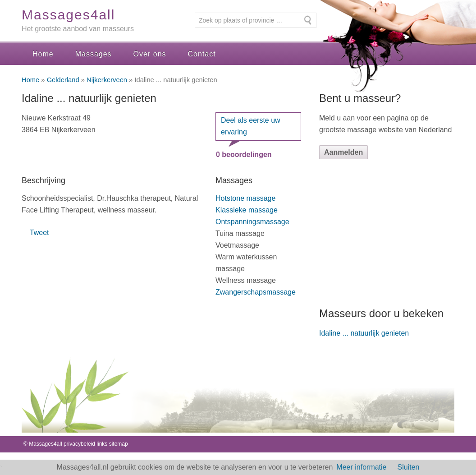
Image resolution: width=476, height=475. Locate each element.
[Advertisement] (387, 233)
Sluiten (409, 467)
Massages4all (68, 15)
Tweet (39, 233)
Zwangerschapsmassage (256, 292)
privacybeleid (79, 444)
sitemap (119, 444)
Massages (94, 54)
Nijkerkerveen (107, 80)
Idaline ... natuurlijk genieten (364, 333)
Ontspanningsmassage (252, 222)
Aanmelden (343, 152)
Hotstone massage (245, 198)
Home (43, 54)
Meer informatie (361, 467)
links (102, 444)
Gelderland (63, 80)
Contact (202, 54)
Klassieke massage (247, 210)
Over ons (150, 54)
